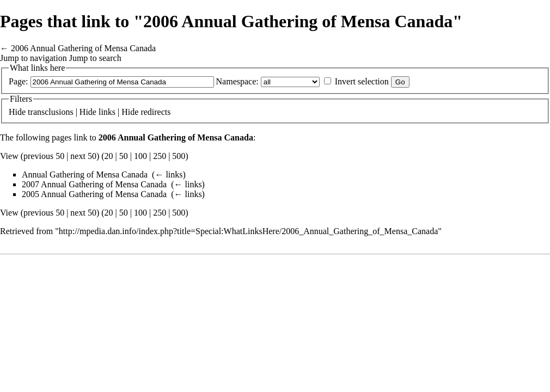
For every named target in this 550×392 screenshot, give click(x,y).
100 (140, 156)
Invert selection (362, 81)
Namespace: (237, 81)
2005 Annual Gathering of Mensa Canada (94, 194)
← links (169, 174)
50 (124, 156)
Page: (19, 81)
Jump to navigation (33, 58)
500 (179, 156)
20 (109, 156)
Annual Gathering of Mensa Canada (85, 174)
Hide (17, 112)
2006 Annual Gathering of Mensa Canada (83, 48)
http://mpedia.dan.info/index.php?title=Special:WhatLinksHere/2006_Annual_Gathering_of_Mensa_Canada (248, 231)
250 (160, 156)
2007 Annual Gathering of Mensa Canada (94, 184)
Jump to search (95, 58)
